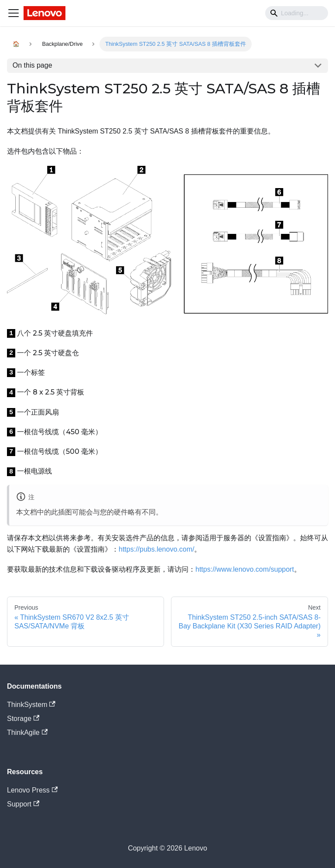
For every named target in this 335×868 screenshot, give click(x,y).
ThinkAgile (27, 732)
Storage (23, 719)
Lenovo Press (32, 790)
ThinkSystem (31, 705)
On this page (32, 65)
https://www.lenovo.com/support (245, 569)
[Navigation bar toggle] (14, 13)
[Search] (297, 13)
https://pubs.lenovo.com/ (156, 549)
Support (23, 804)
